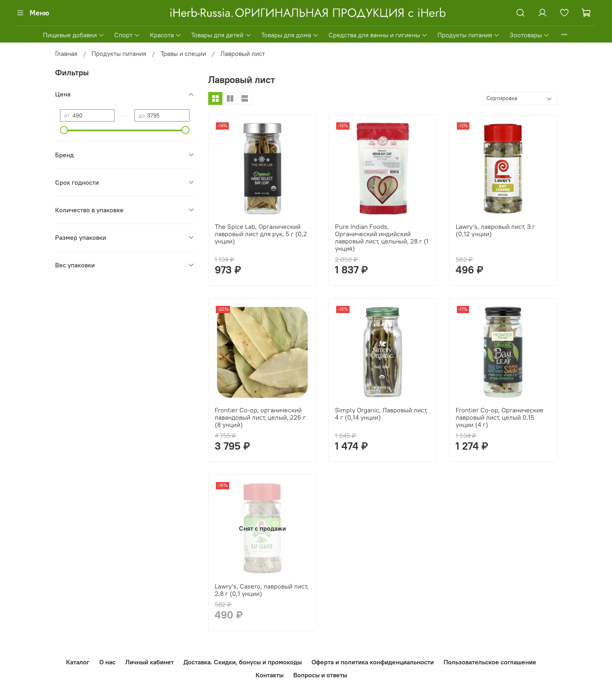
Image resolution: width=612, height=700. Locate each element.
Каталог (78, 662)
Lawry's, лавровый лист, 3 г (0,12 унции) (495, 230)
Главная (66, 53)
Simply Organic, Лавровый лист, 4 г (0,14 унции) (381, 414)
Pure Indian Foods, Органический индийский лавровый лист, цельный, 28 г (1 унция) (382, 237)
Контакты (270, 675)
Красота (166, 35)
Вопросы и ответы (320, 675)
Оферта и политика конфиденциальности (373, 662)
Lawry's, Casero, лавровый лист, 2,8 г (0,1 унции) (261, 590)
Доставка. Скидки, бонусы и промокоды (243, 662)
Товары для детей (221, 35)
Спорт (127, 35)
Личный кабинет (149, 662)
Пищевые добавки (74, 35)
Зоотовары (530, 35)
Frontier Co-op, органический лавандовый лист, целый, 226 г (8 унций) (260, 417)
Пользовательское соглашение (490, 662)
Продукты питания (469, 35)
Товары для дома (290, 35)
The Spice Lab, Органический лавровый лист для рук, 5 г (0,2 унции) (261, 234)
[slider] (64, 130)
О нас (107, 662)
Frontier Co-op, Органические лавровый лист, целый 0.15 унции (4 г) (500, 417)
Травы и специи (183, 53)
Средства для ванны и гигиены (378, 35)
